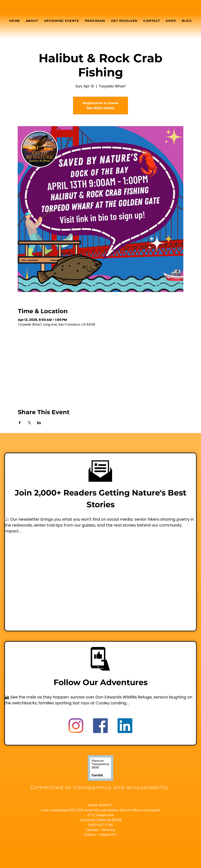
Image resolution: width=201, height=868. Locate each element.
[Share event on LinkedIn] (39, 423)
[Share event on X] (29, 423)
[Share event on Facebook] (20, 423)
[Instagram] (76, 726)
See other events (100, 108)
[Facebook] (100, 726)
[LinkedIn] (125, 726)
